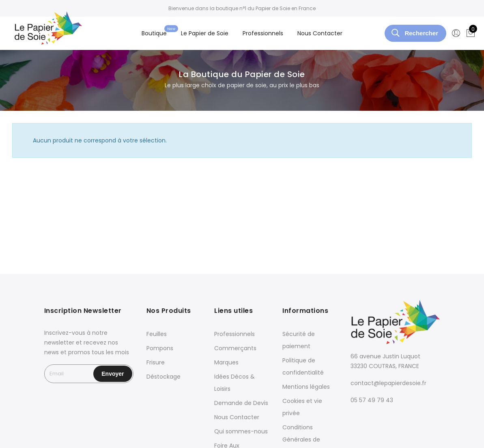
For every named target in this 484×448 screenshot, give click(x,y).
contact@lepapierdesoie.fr (388, 383)
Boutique (154, 33)
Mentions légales (306, 387)
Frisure (156, 362)
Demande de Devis (241, 403)
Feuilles (157, 334)
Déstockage (163, 377)
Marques (226, 362)
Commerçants (235, 348)
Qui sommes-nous (241, 431)
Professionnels (263, 33)
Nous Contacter (320, 33)
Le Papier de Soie (205, 33)
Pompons (160, 348)
